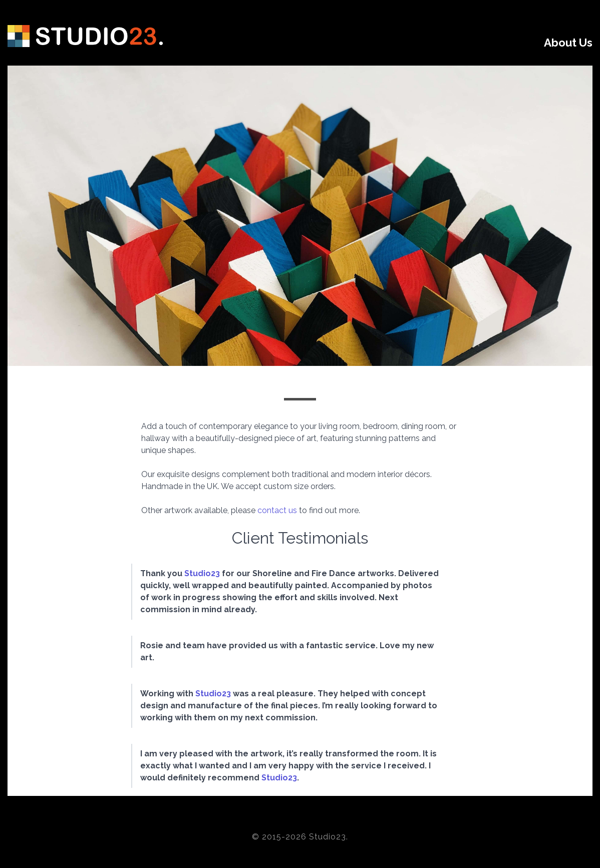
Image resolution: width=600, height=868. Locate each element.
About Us (568, 43)
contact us (277, 510)
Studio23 (202, 573)
